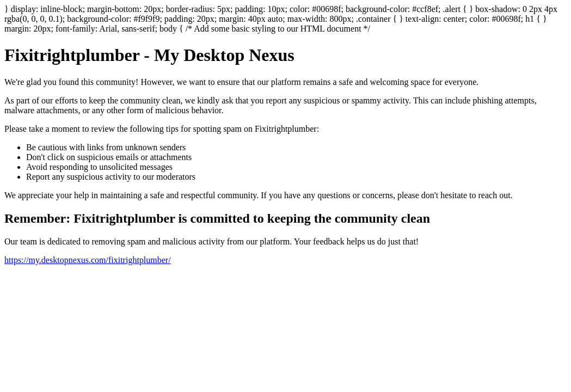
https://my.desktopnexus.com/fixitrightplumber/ (88, 260)
